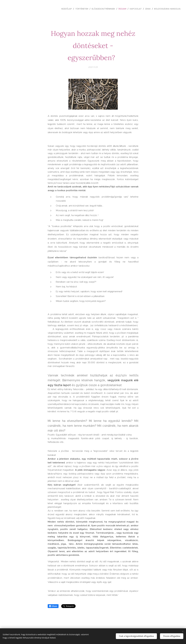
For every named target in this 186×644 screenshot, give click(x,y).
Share (53, 606)
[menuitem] (67, 9)
